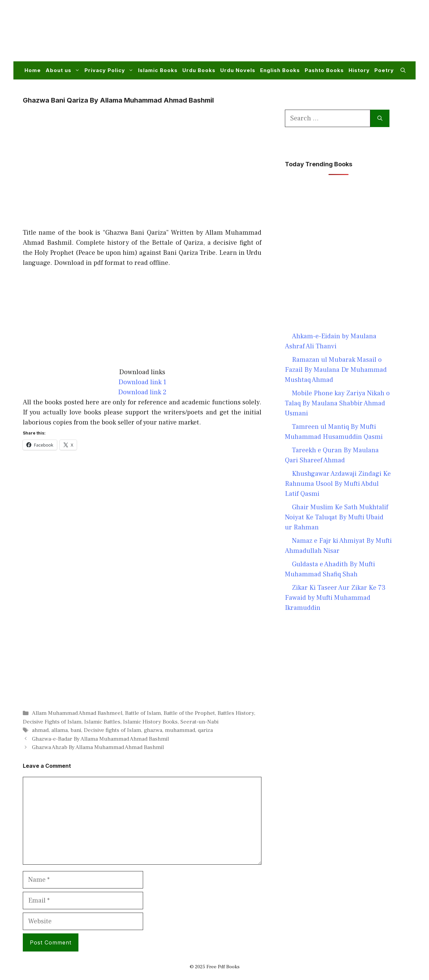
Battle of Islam (143, 713)
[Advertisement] (284, 35)
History (359, 70)
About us (64, 70)
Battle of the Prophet (189, 713)
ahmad (40, 730)
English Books (280, 70)
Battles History (236, 713)
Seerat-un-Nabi (199, 722)
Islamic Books (158, 70)
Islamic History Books (150, 722)
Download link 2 (142, 392)
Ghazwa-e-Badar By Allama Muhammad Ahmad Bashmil (100, 739)
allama (59, 730)
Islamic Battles (102, 722)
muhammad (180, 730)
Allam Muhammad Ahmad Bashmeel (77, 713)
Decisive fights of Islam (112, 730)
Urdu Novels (238, 70)
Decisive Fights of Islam (52, 722)
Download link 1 (142, 382)
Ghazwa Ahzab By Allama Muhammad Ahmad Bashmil (98, 747)
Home (33, 70)
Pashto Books (324, 70)
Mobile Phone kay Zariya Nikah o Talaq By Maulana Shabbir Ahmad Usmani (337, 403)
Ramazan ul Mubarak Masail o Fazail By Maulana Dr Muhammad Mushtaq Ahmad (336, 370)
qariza (205, 730)
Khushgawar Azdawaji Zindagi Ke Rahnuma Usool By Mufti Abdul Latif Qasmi (338, 484)
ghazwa (153, 730)
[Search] (380, 118)
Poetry (384, 70)
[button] (403, 70)
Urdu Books (199, 70)
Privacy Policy (110, 70)
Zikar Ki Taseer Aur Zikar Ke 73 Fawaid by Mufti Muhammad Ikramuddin (335, 598)
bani (76, 730)
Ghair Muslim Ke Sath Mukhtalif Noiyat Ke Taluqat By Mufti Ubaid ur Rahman (336, 517)
